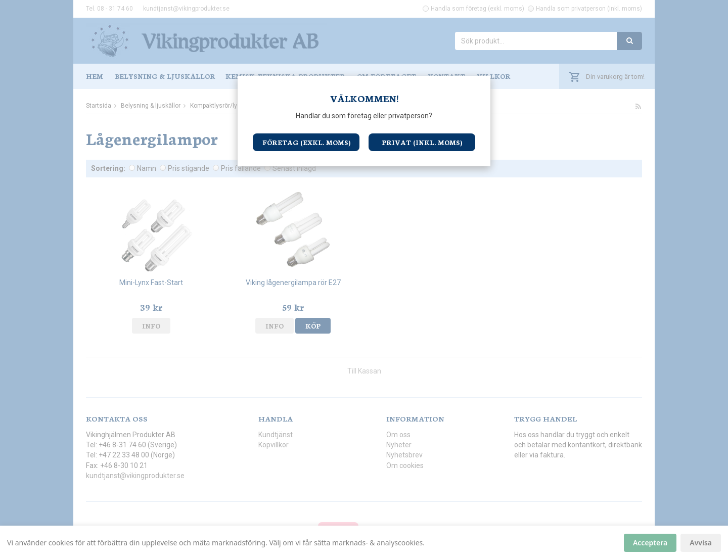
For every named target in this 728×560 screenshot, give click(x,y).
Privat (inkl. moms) (422, 142)
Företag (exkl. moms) (306, 142)
